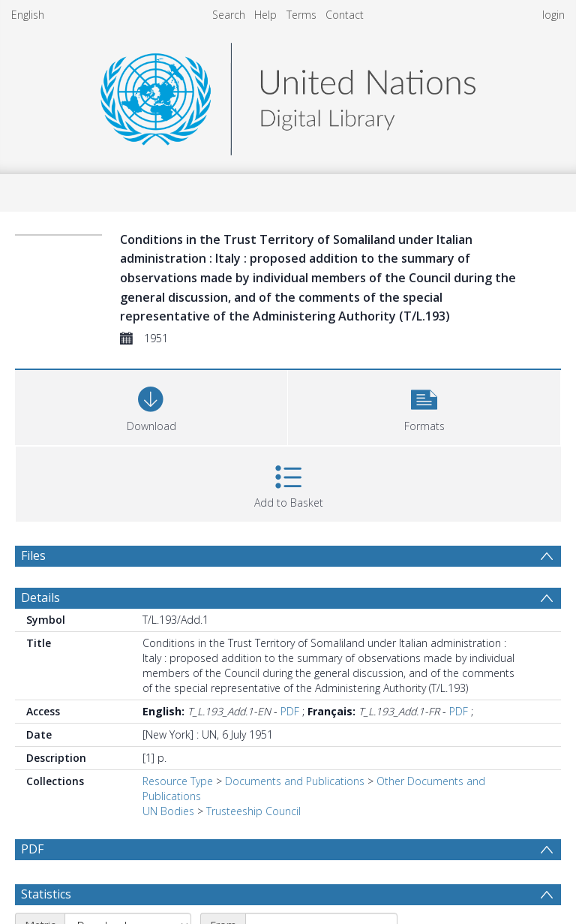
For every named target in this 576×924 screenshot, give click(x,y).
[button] (424, 406)
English (28, 15)
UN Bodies (168, 811)
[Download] (151, 406)
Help (265, 15)
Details (40, 597)
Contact (345, 15)
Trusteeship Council (253, 811)
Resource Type (178, 781)
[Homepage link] (288, 95)
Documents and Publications (295, 781)
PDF (290, 711)
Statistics (46, 894)
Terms (301, 15)
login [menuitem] (553, 15)
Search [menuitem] (229, 15)
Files (33, 555)
